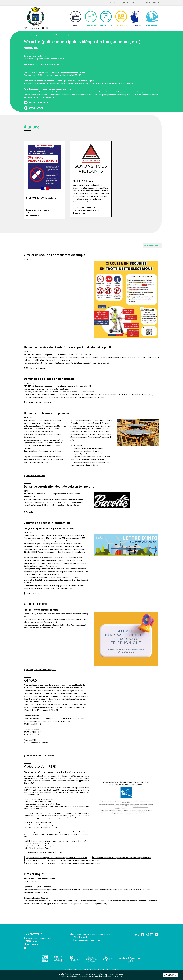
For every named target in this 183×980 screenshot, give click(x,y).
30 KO (137, 83)
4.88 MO (77, 75)
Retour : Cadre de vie (38, 102)
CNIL (61, 853)
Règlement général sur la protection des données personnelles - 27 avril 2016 (57, 858)
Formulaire (30, 512)
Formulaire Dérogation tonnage (38, 402)
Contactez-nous (33, 948)
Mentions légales (90, 969)
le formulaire (107, 890)
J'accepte (170, 975)
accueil (26, 35)
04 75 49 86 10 (145, 3)
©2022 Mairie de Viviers (74, 969)
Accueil (113, 3)
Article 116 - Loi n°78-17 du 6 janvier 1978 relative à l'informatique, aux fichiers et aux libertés (63, 863)
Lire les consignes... (31, 881)
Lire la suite (34, 216)
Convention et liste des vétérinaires (40, 756)
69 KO (55, 97)
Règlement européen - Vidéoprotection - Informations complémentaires (123, 858)
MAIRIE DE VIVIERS (33, 934)
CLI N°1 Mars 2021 (34, 593)
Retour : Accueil (36, 108)
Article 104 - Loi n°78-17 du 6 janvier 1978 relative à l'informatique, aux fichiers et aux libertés (63, 860)
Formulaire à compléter (35, 476)
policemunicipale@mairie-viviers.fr (51, 59)
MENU (156, 3)
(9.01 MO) (103, 903)
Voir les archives (153, 246)
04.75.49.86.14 (30, 59)
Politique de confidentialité (108, 969)
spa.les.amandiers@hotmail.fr (36, 743)
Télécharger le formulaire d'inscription (41, 670)
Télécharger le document (36, 368)
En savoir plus (118, 976)
